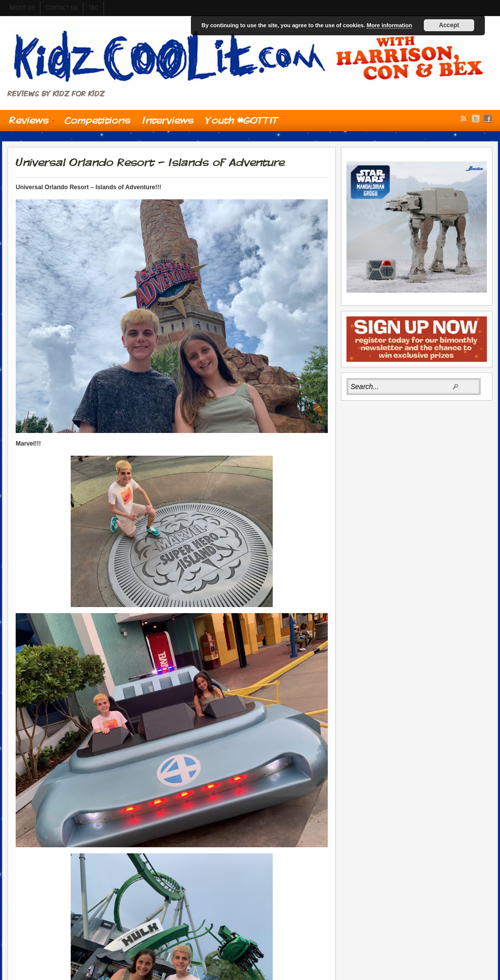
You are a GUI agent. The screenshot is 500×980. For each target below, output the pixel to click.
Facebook (488, 119)
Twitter (476, 119)
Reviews (29, 123)
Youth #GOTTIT (242, 120)
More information (389, 25)
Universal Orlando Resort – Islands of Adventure (150, 162)
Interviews (168, 120)
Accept (449, 25)
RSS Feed (464, 119)
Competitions (97, 120)
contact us (62, 8)
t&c (93, 8)
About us (22, 8)
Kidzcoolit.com (250, 57)
